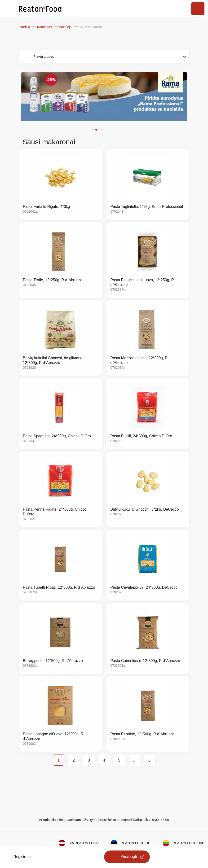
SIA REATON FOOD (84, 843)
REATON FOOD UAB (188, 843)
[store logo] (40, 9)
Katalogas (45, 27)
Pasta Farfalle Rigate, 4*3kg (46, 207)
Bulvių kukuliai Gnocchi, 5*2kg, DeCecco (145, 509)
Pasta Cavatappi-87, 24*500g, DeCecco (144, 587)
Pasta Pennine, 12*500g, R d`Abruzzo (142, 734)
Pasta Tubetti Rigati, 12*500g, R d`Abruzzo (59, 587)
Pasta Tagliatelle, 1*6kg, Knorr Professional (147, 207)
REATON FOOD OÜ (136, 843)
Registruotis (23, 857)
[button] (96, 130)
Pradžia (25, 27)
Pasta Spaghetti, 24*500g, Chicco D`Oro (57, 436)
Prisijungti (129, 857)
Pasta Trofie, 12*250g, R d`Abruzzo (53, 280)
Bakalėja (66, 27)
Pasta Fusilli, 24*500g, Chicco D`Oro (141, 436)
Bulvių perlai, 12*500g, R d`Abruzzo (53, 661)
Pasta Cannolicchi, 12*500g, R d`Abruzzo (145, 661)
